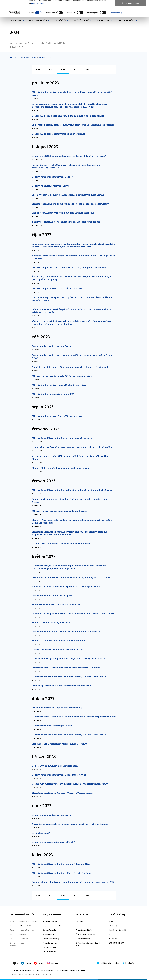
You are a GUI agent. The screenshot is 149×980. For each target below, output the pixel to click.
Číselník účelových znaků (118, 930)
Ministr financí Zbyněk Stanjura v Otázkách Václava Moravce (63, 793)
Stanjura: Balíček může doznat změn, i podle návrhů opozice (62, 468)
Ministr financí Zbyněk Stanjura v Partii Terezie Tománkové (63, 873)
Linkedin (26, 963)
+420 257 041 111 (25, 926)
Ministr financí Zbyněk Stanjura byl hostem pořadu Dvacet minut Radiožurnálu (72, 490)
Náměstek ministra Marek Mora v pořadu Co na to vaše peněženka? (66, 587)
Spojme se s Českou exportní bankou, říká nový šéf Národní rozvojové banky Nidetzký (71, 500)
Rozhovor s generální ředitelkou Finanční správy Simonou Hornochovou (69, 677)
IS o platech (113, 939)
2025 (38, 69)
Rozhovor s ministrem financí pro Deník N (54, 842)
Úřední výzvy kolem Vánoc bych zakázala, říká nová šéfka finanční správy (70, 784)
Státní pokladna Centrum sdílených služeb (88, 944)
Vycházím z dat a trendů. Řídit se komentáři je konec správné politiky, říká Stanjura (70, 458)
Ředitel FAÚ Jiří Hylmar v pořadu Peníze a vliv (55, 766)
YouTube (39, 963)
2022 (75, 69)
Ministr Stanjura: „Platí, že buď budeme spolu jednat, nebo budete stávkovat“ (71, 204)
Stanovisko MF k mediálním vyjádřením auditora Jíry (59, 744)
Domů (16, 57)
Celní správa (80, 922)
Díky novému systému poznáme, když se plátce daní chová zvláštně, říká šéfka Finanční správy (72, 299)
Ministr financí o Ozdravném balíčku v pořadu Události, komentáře (66, 668)
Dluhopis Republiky (49, 930)
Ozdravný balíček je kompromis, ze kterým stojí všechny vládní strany (68, 659)
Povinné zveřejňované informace (25, 970)
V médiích (42, 57)
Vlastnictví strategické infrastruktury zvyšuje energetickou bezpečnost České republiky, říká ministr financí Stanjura (72, 323)
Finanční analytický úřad (84, 930)
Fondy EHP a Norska (50, 922)
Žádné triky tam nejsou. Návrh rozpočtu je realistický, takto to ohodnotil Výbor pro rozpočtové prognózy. (72, 278)
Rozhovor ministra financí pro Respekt (52, 596)
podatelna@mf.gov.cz (26, 930)
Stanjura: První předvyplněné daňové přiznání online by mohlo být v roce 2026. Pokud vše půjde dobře (72, 521)
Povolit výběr (131, 12)
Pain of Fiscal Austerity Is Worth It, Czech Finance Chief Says (63, 213)
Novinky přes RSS (130, 963)
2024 (50, 69)
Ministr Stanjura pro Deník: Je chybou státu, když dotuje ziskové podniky (69, 268)
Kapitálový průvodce (50, 952)
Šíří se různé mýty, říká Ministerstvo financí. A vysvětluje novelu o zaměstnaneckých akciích (66, 166)
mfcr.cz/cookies (38, 19)
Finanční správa (81, 926)
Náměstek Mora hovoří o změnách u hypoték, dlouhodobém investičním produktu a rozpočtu (74, 257)
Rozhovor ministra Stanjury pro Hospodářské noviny (59, 775)
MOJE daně (113, 926)
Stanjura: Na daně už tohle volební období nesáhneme (59, 641)
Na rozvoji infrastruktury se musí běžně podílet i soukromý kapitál (66, 222)
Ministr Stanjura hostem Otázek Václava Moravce (57, 288)
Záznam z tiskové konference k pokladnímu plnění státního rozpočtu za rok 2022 (73, 882)
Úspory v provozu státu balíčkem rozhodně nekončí (58, 650)
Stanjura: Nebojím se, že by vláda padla (52, 623)
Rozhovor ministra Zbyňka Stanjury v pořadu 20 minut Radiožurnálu (67, 632)
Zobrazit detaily (116, 28)
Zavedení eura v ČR (50, 947)
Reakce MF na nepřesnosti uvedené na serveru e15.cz (58, 134)
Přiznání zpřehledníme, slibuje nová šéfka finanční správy (62, 686)
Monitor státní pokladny (51, 939)
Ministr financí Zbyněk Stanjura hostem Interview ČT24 (61, 864)
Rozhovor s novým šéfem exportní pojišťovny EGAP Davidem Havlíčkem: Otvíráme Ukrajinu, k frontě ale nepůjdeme (69, 567)
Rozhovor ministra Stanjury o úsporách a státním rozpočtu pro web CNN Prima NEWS (72, 357)
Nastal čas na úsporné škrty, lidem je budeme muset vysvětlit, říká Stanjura (70, 824)
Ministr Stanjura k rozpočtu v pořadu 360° (53, 394)
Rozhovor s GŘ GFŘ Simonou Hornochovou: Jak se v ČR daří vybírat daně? (69, 156)
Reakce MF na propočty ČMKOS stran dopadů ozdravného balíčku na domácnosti (73, 614)
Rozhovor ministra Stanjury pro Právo (51, 346)
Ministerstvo (25, 57)
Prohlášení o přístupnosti (45, 970)
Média (34, 57)
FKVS (111, 934)
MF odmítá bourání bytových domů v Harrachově (57, 708)
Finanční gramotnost (50, 943)
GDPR (83, 970)
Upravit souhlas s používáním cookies (67, 970)
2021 (88, 69)
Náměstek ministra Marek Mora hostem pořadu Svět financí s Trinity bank (70, 367)
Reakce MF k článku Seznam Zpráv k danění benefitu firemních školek (68, 116)
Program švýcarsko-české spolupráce (56, 926)
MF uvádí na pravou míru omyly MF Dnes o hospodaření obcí (63, 376)
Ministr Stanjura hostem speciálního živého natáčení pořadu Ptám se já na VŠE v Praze (73, 94)
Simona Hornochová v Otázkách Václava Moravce (57, 605)
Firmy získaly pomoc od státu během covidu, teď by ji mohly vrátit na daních (71, 578)
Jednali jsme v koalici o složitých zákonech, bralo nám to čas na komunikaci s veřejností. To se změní (71, 311)
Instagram (53, 963)
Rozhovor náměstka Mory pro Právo (50, 186)
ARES (111, 922)
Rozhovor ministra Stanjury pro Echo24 (52, 726)
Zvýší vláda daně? (41, 833)
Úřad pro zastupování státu (85, 934)
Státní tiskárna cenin (83, 939)
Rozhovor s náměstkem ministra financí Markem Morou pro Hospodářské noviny (74, 717)
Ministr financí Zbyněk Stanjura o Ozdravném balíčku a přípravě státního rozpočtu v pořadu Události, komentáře (69, 533)
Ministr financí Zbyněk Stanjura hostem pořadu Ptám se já (62, 438)
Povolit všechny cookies (131, 5)
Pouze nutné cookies (131, 18)
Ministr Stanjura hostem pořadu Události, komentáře (59, 385)
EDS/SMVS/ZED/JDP (116, 943)
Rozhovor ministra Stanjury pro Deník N (53, 177)
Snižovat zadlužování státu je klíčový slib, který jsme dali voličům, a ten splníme (73, 125)
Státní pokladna (48, 934)
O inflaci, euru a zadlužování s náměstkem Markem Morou (61, 544)
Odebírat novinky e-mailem (108, 963)
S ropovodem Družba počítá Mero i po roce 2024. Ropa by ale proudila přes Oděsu (72, 447)
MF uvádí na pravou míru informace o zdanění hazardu (60, 511)
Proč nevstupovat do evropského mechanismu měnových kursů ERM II (68, 195)
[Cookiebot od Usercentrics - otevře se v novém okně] (14, 28)
